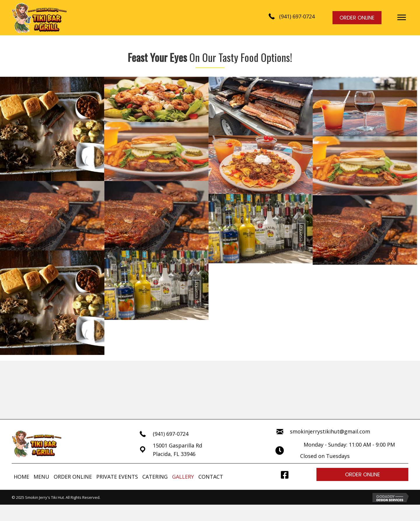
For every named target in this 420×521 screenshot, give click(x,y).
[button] (402, 18)
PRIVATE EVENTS (117, 477)
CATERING (155, 477)
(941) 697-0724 (297, 16)
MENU (41, 477)
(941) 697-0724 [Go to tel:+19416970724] (171, 434)
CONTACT (211, 477)
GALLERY (183, 477)
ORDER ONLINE (73, 477)
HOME (21, 477)
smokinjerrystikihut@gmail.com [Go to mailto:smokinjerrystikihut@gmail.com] (330, 431)
